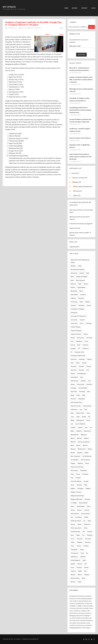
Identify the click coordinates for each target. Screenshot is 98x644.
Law (72, 424)
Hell (89, 381)
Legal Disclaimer (74, 247)
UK (87, 553)
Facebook (82, 359)
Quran (72, 485)
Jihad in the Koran (75, 228)
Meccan (79, 438)
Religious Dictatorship (77, 496)
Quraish (86, 481)
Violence (73, 571)
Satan (72, 506)
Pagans (73, 463)
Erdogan (73, 348)
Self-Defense (75, 514)
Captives (73, 298)
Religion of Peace (76, 492)
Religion (88, 488)
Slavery (73, 524)
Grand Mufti (74, 377)
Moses (78, 445)
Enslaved (85, 345)
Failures (89, 359)
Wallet (80, 571)
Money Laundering (84, 442)
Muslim (73, 453)
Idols (88, 392)
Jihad (78, 417)
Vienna (86, 568)
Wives (84, 578)
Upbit (84, 560)
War (85, 571)
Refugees (80, 488)
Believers (73, 284)
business (83, 295)
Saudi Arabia (80, 506)
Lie (91, 427)
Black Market (82, 287)
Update (73, 564)
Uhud (82, 553)
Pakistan (80, 463)
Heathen (83, 381)
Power (78, 474)
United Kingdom (75, 560)
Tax (83, 535)
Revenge (87, 499)
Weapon (87, 575)
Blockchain (74, 291)
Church (89, 305)
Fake (72, 363)
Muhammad (82, 449)
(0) (62, 28)
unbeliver (83, 557)
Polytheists (84, 471)
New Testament (75, 456)
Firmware (73, 366)
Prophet (78, 478)
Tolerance (88, 542)
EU (71, 352)
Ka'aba (84, 417)
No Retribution (87, 456)
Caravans (81, 298)
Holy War (89, 384)
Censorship (74, 302)
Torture (79, 546)
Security (87, 510)
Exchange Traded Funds (78, 356)
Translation (74, 550)
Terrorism (80, 539)
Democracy (81, 338)
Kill (89, 417)
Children (88, 302)
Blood (81, 291)
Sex (72, 517)
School (73, 510)
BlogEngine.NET (34, 639)
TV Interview (74, 553)
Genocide (73, 370)
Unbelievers (74, 557)
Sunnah (90, 532)
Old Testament (85, 460)
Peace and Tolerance (77, 467)
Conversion (74, 320)
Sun (84, 532)
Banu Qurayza (80, 280)
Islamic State (80, 413)
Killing (72, 420)
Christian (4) (78, 191)
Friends (89, 366)
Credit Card (74, 323)
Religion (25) (77, 182)
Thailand (80, 542)
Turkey (82, 550)
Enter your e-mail (75, 46)
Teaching (89, 535)
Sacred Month (83, 503)
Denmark (89, 338)
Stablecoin (87, 524)
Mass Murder (75, 435)
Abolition (73, 266)
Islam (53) (77, 196)
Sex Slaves (79, 517)
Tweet (61, 34)
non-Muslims (75, 460)
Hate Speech (75, 381)
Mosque (73, 449)
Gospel (73, 374)
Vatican (80, 564)
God (88, 370)
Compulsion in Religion (77, 309)
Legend (80, 427)
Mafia (72, 431)
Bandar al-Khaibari (82, 277)
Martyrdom (87, 431)
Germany (81, 370)
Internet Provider (76, 406)
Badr (88, 273)
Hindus (73, 384)
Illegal (72, 395)
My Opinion (9, 7)
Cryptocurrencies (76, 334)
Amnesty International (77, 270)
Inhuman (73, 399)
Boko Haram (74, 295)
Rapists (73, 488)
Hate (82, 377)
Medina (86, 438)
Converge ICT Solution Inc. (79, 316)
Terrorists (88, 539)
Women (73, 582)
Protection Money (76, 481)
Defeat (73, 338)
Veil (85, 564)
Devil (72, 341)
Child (81, 302)
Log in (93, 8)
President (85, 474)
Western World (75, 578)
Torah (72, 546)
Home (66, 8)
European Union (79, 352)
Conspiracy (74, 313)
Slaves (79, 524)
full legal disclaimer (75, 628)
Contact (84, 8)
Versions (79, 568)
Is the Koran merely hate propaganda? (81, 224)
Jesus (88, 413)
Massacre (84, 435)
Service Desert (86, 514)
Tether (73, 542)
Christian (73, 305)
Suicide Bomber (75, 532)
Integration (82, 399)
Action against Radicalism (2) (83, 187)
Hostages (73, 388)
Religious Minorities (76, 499)
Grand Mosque (82, 374)
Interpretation (87, 406)
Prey (72, 478)
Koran (88, 420)
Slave (89, 521)
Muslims (80, 453)
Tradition (86, 546)
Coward (82, 320)
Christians (81, 305)
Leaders (73, 427)
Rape (86, 485)
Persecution (74, 471)
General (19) (75, 173)
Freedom (81, 366)
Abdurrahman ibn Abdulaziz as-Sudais (80, 261)
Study (86, 528)
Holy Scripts (81, 384)
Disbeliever (79, 341)
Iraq (86, 410)
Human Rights (83, 388)
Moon (72, 445)
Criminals (89, 323)
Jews (72, 417)
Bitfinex (73, 287)
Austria (82, 273)
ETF (79, 348)
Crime (82, 323)
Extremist (74, 359)
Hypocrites (74, 392)
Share (47, 34)
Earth (79, 345)
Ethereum (86, 348)
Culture (86, 334)
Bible (80, 284)
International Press (76, 402)
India (84, 395)
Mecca (73, 438)
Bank (72, 280)
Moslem (85, 445)
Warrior (80, 575)
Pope (72, 474)
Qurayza (79, 485)
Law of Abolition (80, 424)
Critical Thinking (75, 327)
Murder (90, 449)
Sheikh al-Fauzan (76, 521)
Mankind (79, 431)
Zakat (79, 582)
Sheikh (86, 517)
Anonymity (74, 273)
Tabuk (78, 535)
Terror (72, 539)
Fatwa (78, 363)
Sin (84, 521)
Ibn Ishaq (82, 392)
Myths (87, 453)
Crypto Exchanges (76, 331)
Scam (88, 506)
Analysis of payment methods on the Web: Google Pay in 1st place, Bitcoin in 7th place (33, 24)
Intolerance (74, 410)
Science (79, 510)
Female (84, 363)
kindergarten (80, 420)
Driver (87, 341)
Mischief (73, 442)
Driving (73, 345)
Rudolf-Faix (24, 28)
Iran (81, 410)
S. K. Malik (74, 503)
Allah (80, 266)
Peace (87, 463)
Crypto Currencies (35, 28)
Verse (72, 568)
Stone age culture (76, 528)
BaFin (72, 277)
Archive (75, 8)
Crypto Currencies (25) (80, 178)
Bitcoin (86, 284)
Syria (72, 535)
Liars (86, 427)
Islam (72, 413)
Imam (78, 395)
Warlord (73, 575)
